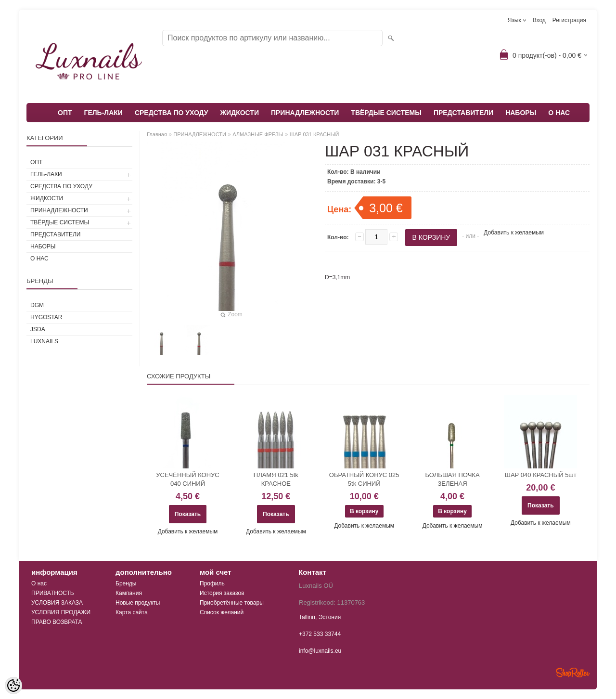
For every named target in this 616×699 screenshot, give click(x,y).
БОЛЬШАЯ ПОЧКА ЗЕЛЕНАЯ (452, 479)
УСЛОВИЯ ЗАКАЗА (57, 603)
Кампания (129, 593)
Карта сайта (132, 612)
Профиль (212, 583)
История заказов (222, 593)
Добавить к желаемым (514, 233)
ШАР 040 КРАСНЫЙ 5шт (541, 475)
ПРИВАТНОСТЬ (53, 593)
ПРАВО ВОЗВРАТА (57, 622)
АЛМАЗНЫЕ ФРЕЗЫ (258, 134)
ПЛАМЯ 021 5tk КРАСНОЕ (276, 479)
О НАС (559, 113)
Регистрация (569, 20)
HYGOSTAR (46, 317)
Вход (539, 20)
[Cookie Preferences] (13, 686)
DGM (37, 305)
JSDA (38, 329)
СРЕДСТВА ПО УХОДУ (172, 113)
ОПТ (65, 113)
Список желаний (222, 612)
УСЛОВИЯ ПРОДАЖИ (61, 612)
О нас (39, 583)
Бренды (126, 583)
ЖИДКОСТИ (239, 113)
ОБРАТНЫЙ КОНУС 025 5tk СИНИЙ (364, 479)
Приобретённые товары (232, 603)
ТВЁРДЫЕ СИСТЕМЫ (386, 113)
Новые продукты (138, 603)
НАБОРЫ (521, 113)
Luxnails (44, 341)
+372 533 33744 (320, 634)
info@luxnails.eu (320, 651)
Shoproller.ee (573, 673)
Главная (157, 134)
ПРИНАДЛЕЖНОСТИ (305, 113)
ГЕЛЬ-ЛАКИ (103, 113)
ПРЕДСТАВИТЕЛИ (463, 113)
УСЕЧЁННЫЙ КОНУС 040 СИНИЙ (187, 479)
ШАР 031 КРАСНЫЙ (314, 134)
